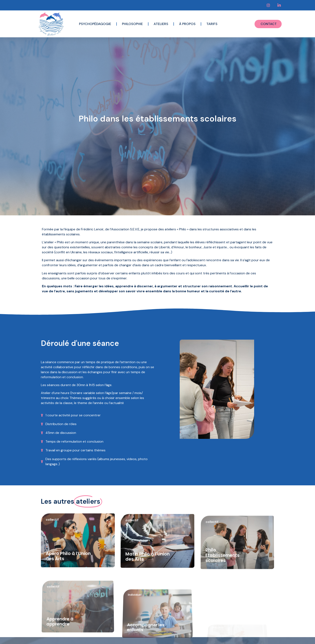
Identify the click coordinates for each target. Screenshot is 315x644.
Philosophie (132, 24)
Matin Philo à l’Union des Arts (148, 583)
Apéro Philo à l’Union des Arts (68, 580)
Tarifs (212, 24)
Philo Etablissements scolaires (223, 587)
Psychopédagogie (95, 24)
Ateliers (161, 24)
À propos (187, 24)
